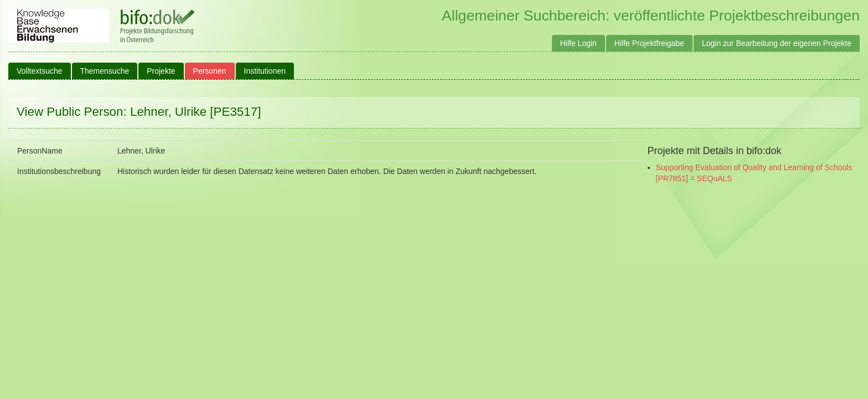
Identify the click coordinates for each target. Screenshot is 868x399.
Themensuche (105, 71)
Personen (210, 71)
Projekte (161, 71)
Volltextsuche (40, 71)
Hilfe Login (578, 43)
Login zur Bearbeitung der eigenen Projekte (777, 43)
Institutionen (265, 71)
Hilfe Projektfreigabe (649, 43)
